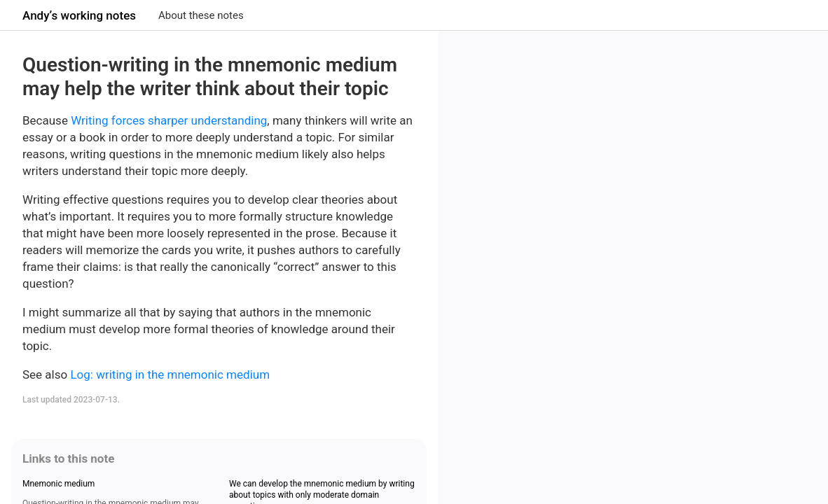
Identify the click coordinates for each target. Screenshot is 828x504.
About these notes (201, 15)
